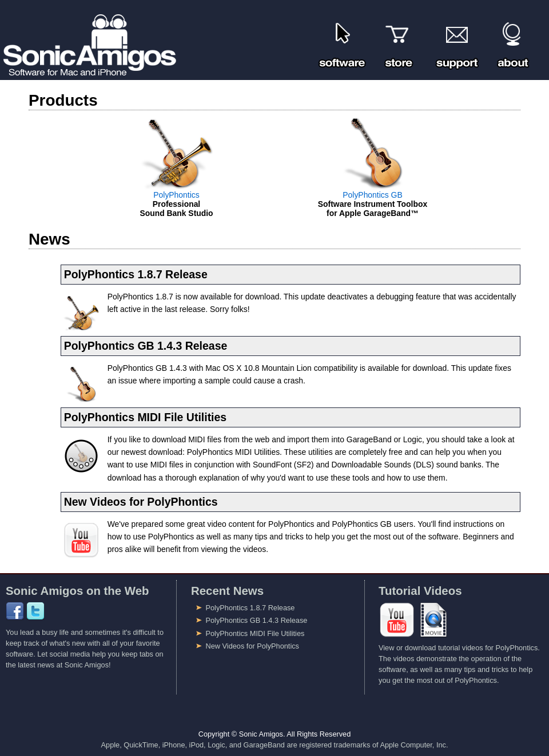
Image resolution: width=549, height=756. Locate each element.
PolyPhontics (176, 195)
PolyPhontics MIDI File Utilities (255, 633)
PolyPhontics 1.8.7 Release (250, 608)
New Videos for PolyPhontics (252, 646)
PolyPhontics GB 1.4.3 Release (257, 620)
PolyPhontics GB (372, 195)
